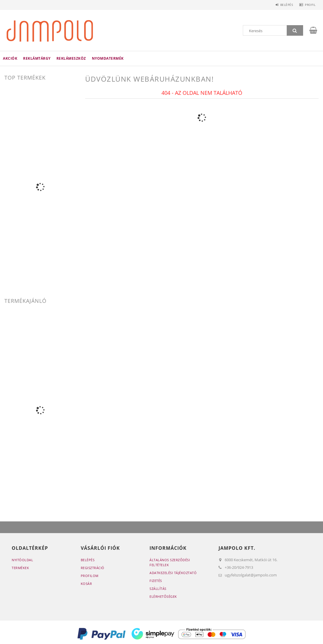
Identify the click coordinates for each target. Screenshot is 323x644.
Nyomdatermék (108, 58)
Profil (309, 5)
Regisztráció (93, 568)
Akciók (10, 58)
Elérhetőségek (163, 596)
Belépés (283, 5)
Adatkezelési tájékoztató (173, 573)
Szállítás (158, 589)
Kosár (86, 584)
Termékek (20, 568)
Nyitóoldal (22, 560)
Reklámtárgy (37, 58)
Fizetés (156, 581)
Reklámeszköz (71, 58)
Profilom (90, 576)
